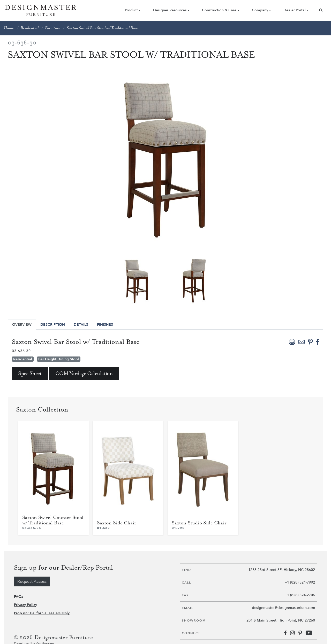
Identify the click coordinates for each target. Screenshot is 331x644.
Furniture (53, 28)
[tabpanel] (137, 280)
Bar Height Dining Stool (59, 359)
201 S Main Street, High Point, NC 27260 (281, 620)
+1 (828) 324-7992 (300, 582)
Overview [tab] (22, 325)
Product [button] (131, 10)
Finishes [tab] (105, 325)
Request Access (32, 581)
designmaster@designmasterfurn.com (283, 608)
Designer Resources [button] (170, 10)
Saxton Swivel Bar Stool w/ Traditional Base (102, 28)
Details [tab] (81, 325)
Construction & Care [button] (219, 10)
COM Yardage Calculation (84, 374)
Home (9, 28)
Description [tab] (53, 325)
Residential (29, 28)
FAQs (18, 597)
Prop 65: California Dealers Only (42, 613)
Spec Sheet (30, 374)
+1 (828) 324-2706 (300, 595)
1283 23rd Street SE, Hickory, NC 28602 (282, 570)
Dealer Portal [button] (295, 10)
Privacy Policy (25, 605)
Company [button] (260, 10)
